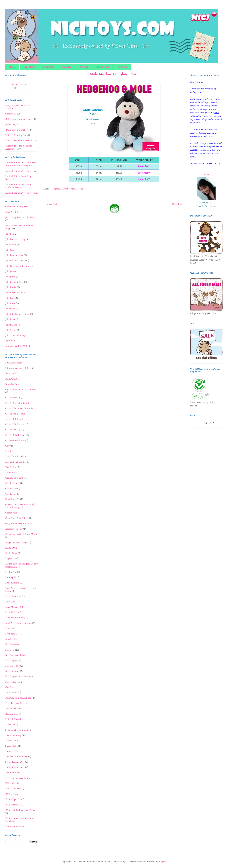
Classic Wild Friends (15, 435)
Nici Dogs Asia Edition (16, 655)
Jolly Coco (10, 250)
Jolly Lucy (10, 298)
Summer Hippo (13, 773)
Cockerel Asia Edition (16, 441)
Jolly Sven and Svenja (16, 335)
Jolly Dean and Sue (14, 255)
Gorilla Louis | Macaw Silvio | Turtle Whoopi (20, 506)
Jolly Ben (10, 234)
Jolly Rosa (10, 319)
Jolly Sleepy (11, 330)
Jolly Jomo (10, 277)
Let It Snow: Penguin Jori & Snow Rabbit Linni (22, 565)
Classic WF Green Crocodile (19, 408)
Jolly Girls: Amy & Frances (18, 266)
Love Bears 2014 (13, 596)
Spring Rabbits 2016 (15, 762)
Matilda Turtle (12, 612)
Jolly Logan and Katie (16, 293)
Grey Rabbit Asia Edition (17, 524)
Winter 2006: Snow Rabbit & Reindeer (19, 820)
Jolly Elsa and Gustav (16, 261)
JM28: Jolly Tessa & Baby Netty (20, 217)
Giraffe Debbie (12, 483)
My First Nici (12, 634)
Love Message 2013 (15, 607)
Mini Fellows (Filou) (15, 618)
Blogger (162, 862)
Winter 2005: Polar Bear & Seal (21, 810)
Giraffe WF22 (12, 494)
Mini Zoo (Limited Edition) (18, 623)
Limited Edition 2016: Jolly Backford (18, 178)
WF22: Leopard (13, 789)
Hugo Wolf (11, 212)
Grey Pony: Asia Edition (17, 518)
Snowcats (10, 751)
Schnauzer (10, 725)
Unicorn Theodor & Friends (19, 141)
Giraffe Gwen (12, 489)
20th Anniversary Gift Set (18, 368)
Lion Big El (11, 577)
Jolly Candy (11, 245)
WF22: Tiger (12, 794)
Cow (8, 446)
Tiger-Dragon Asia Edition (18, 778)
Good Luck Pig (12, 499)
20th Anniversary (14, 363)
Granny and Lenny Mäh (17, 207)
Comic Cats (11, 114)
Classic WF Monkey (15, 424)
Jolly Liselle (11, 287)
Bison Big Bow (12, 384)
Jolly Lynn (10, 309)
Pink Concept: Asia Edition (18, 698)
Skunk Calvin (12, 741)
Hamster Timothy (14, 529)
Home (12, 67)
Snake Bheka (11, 746)
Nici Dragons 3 (12, 671)
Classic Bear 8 (12, 398)
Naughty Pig (11, 639)
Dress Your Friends (15, 456)
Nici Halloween (13, 682)
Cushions (10, 451)
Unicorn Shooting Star (16, 135)
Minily (8, 628)
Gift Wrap (122, 67)
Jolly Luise (10, 303)
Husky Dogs (11, 553)
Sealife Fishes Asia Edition (18, 730)
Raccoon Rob (12, 714)
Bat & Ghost (11, 379)
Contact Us (103, 67)
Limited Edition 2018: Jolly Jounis (22, 193)
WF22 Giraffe (12, 783)
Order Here (29, 67)
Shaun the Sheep (13, 735)
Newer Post (51, 204)
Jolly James (11, 271)
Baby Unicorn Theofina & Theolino (18, 107)
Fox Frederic (11, 467)
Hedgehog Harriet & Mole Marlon (67, 189)
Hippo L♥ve (11, 548)
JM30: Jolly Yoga (13, 125)
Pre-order (84, 67)
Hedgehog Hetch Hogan (17, 543)
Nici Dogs (10, 650)
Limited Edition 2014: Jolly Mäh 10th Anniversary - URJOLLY (21, 164)
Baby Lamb (11, 373)
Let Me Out (11, 572)
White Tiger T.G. (14, 799)
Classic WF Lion (13, 419)
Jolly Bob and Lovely (15, 239)
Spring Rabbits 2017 (15, 767)
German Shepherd (14, 478)
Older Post (177, 204)
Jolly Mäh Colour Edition (17, 314)
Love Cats (10, 602)
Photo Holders (12, 693)
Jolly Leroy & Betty (14, 282)
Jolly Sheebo (11, 325)
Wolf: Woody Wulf (15, 827)
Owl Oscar (10, 687)
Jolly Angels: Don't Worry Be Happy (19, 227)
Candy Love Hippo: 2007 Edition (21, 390)
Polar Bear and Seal (15, 703)
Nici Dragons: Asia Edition (18, 676)
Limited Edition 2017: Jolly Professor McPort (18, 186)
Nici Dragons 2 (12, 666)
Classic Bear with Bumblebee (19, 403)
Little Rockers (12, 583)
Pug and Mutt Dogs (15, 709)
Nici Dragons (12, 661)
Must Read (49, 67)
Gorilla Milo (11, 513)
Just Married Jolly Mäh (16, 346)
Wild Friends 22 (13, 805)
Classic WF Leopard (15, 414)
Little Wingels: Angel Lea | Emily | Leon (21, 590)
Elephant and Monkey (16, 462)
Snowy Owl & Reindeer (16, 757)
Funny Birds (11, 473)
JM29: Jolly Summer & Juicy (19, 119)
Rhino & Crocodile (14, 719)
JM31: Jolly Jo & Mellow (17, 130)
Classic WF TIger (14, 430)
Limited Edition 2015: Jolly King (21, 171)
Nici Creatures (12, 644)
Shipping (67, 67)
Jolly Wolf (10, 341)
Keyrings (10, 558)
